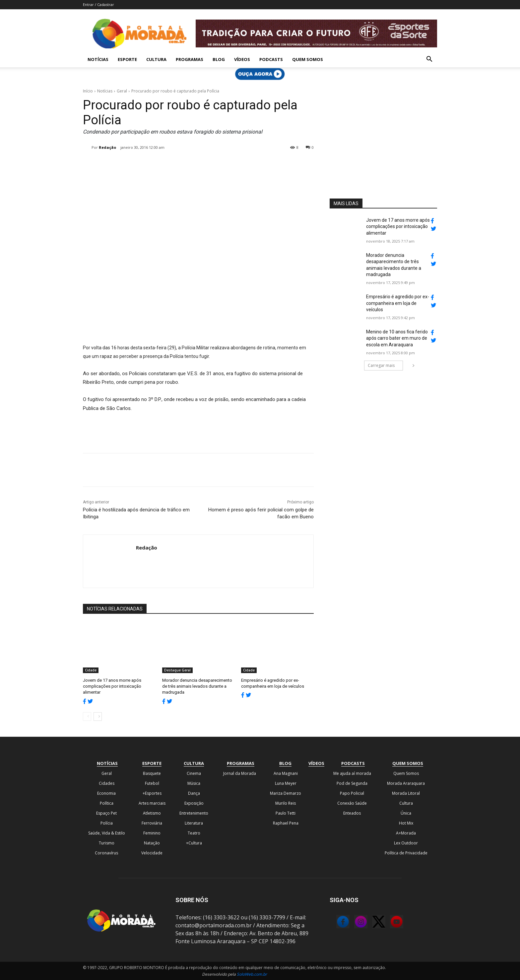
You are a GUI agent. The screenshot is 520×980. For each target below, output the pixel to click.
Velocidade (152, 853)
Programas (190, 59)
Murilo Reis (286, 803)
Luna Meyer (286, 783)
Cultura (156, 59)
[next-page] (98, 716)
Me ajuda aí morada (352, 773)
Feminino (152, 833)
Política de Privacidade (406, 853)
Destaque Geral (177, 670)
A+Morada (406, 833)
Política (107, 803)
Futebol (152, 783)
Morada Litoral (406, 793)
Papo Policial (352, 793)
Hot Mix (406, 823)
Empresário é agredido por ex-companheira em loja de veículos (398, 303)
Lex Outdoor (406, 843)
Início (88, 91)
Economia (106, 793)
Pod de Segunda (352, 783)
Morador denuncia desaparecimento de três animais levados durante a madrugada (197, 686)
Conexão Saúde (352, 803)
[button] (429, 60)
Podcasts (271, 59)
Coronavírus (106, 853)
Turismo (107, 843)
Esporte (127, 59)
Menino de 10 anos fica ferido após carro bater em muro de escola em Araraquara (397, 338)
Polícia (107, 823)
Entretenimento (194, 813)
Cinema (194, 773)
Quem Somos (308, 59)
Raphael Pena (286, 823)
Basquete (152, 773)
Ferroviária (152, 823)
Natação (152, 843)
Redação (107, 147)
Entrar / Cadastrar (98, 4)
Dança (194, 793)
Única (406, 813)
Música (194, 783)
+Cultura (194, 843)
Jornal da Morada (240, 773)
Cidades (107, 783)
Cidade (91, 670)
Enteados (352, 813)
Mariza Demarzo (286, 793)
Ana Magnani (286, 773)
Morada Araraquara (406, 783)
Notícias (98, 59)
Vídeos (242, 59)
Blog (219, 59)
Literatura (194, 823)
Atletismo (152, 813)
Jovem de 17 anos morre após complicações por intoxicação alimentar (112, 686)
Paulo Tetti (286, 813)
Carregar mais (385, 365)
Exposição (194, 803)
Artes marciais (152, 803)
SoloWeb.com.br (252, 974)
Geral (122, 91)
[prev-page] (87, 716)
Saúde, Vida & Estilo (107, 833)
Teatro (194, 833)
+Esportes (152, 793)
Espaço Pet (106, 813)
